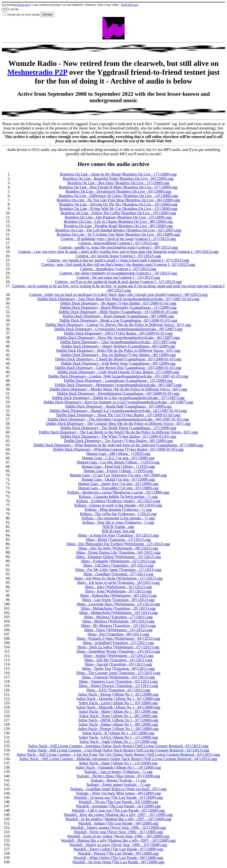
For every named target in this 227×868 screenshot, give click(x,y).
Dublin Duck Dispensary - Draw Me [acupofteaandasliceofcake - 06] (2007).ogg (118, 338)
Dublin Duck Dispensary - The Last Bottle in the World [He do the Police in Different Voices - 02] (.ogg (118, 432)
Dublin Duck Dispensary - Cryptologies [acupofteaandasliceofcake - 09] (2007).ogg (118, 329)
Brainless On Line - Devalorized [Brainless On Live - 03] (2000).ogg (118, 191)
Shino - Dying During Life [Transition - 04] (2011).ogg (118, 552)
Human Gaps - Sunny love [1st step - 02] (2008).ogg (118, 484)
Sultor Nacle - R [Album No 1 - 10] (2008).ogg (118, 733)
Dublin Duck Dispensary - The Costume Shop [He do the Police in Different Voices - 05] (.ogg (118, 423)
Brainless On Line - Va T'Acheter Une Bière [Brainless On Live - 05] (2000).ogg (118, 234)
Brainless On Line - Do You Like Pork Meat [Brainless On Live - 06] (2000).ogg (118, 200)
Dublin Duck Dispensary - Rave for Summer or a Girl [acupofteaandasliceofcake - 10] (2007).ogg (118, 402)
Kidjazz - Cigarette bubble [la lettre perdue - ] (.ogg (118, 497)
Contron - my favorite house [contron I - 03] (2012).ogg (118, 256)
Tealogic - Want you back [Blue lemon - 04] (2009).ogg (118, 793)
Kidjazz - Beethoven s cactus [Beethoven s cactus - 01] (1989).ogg (118, 492)
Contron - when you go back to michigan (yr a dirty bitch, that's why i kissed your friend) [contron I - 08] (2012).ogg (118, 295)
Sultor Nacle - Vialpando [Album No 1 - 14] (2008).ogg (118, 767)
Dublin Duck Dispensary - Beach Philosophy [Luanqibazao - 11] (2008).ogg (118, 307)
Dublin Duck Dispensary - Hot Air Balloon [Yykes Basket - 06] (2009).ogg (118, 355)
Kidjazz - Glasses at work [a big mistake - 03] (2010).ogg (118, 505)
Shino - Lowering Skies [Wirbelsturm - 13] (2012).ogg (118, 604)
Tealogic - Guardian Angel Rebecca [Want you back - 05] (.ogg (118, 789)
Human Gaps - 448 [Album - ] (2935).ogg (118, 454)
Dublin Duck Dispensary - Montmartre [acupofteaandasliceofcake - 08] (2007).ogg (118, 385)
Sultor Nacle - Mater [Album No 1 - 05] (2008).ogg (118, 711)
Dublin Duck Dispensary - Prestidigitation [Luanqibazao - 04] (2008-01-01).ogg (118, 393)
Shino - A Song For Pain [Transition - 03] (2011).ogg (118, 535)
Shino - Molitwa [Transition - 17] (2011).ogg (118, 617)
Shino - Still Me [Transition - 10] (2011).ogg (118, 660)
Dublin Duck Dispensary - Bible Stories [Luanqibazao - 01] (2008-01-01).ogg (118, 312)
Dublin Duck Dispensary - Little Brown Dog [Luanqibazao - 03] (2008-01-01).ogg (118, 368)
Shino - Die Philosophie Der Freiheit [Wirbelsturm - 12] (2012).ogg (118, 544)
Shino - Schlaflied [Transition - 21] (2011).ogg (118, 643)
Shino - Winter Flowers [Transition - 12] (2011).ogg (118, 686)
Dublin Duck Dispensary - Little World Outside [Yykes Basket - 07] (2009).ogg (118, 372)
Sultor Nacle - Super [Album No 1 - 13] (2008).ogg (118, 763)
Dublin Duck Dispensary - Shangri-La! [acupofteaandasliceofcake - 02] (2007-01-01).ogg (118, 411)
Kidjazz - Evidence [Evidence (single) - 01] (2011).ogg (118, 501)
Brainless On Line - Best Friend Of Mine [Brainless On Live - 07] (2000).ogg (118, 187)
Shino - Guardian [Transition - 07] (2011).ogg (118, 574)
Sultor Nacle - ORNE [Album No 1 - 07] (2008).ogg (118, 720)
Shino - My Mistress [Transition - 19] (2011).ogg (118, 626)
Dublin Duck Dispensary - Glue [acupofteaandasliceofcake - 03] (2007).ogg (118, 342)
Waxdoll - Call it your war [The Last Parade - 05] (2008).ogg (118, 810)
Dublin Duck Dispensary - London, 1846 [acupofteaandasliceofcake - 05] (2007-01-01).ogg (118, 376)
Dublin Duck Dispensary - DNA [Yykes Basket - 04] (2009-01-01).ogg (118, 333)
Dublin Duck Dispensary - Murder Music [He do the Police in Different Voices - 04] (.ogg (118, 389)
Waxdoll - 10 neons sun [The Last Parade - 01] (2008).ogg (118, 797)
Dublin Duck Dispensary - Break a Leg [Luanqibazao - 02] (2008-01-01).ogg (118, 320)
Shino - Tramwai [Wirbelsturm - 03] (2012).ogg (118, 677)
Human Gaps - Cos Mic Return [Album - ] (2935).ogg (118, 462)
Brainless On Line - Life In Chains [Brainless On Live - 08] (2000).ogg (118, 221)
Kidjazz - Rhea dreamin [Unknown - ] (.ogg (118, 509)
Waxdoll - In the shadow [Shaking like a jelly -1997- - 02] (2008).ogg (118, 819)
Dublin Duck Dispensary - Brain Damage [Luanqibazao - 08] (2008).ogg (118, 316)
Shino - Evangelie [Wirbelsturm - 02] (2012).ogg (118, 561)
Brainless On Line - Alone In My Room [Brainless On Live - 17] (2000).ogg (118, 174)
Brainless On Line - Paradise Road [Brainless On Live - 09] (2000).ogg (118, 226)
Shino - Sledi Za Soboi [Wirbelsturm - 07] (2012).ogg (118, 647)
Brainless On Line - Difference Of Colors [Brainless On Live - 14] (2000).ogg (118, 196)
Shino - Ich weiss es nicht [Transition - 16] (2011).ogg (118, 583)
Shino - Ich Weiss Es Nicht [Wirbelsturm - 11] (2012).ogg (118, 578)
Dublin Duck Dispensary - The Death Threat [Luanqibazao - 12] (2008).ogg (118, 428)
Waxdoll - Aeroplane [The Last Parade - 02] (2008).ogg (118, 806)
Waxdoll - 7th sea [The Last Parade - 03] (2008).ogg (118, 802)
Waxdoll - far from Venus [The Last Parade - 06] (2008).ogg (118, 862)
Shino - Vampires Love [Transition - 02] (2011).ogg (118, 681)
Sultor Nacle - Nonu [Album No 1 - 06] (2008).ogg (118, 716)
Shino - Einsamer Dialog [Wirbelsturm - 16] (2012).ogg (118, 557)
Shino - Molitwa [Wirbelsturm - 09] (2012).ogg (118, 621)
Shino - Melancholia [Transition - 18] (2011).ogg (118, 608)
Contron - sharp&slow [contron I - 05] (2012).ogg (118, 269)
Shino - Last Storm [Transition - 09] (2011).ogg (118, 600)
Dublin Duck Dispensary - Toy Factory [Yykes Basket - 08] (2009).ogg (118, 441)
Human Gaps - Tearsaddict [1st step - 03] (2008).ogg (118, 488)
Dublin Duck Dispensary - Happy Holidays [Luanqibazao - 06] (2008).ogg (118, 346)
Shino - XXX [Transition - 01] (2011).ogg (118, 690)
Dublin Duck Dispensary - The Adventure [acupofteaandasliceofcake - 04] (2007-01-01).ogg (118, 419)
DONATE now (130, 5)
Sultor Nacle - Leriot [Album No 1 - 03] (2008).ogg (118, 703)
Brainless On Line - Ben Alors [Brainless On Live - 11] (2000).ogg (118, 183)
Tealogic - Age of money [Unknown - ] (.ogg (118, 772)
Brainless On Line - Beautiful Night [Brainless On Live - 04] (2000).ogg (118, 178)
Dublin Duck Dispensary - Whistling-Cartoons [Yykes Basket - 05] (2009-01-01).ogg (118, 449)
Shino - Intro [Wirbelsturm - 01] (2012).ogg (118, 587)
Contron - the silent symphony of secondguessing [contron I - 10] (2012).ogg (118, 273)
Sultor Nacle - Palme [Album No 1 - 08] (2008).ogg (118, 724)
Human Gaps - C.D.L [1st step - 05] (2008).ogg (118, 458)
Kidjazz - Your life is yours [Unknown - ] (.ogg (118, 522)
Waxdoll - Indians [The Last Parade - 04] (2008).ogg (118, 823)
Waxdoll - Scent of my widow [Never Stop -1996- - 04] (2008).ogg (118, 836)
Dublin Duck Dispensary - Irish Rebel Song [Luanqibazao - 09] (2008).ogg (118, 363)
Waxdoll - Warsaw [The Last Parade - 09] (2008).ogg (118, 853)
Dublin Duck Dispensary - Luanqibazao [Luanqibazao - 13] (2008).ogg (118, 381)
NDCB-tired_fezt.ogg (118, 531)
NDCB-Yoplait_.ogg (118, 527)
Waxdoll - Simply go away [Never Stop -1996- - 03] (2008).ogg (118, 845)
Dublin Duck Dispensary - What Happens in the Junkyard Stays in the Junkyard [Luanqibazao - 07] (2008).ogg (118, 445)
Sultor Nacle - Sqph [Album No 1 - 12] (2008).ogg (118, 742)
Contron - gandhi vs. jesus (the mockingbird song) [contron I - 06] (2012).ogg (118, 247)
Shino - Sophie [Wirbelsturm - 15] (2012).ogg (118, 656)
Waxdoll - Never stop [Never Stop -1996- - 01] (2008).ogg (118, 832)
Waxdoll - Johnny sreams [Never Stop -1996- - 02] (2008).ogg (118, 828)
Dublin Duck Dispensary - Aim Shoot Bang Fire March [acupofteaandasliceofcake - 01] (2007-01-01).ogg (118, 299)
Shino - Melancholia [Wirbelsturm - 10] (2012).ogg (118, 613)
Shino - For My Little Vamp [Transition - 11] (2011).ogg (118, 570)
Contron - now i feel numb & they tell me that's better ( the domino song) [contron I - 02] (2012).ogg (118, 264)
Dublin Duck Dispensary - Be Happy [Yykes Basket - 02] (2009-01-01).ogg (118, 303)
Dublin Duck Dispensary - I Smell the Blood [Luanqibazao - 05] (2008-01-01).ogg (118, 359)
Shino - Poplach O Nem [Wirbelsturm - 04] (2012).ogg (118, 638)
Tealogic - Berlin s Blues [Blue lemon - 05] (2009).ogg (118, 776)
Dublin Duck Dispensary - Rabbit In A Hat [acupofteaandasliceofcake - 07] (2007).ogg (118, 398)
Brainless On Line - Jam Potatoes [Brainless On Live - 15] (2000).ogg (118, 217)
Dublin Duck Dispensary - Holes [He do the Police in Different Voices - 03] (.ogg (118, 350)
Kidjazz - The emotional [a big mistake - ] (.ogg (118, 518)
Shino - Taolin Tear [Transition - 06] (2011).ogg (118, 668)
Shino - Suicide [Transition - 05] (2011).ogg (118, 664)
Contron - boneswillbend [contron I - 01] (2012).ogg (118, 243)
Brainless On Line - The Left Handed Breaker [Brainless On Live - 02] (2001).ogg (118, 230)
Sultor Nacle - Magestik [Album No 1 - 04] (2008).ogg (118, 707)
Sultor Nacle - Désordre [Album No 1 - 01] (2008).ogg (118, 699)
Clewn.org (23, 5)
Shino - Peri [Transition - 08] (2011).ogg (118, 634)
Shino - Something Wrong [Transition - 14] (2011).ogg (118, 651)
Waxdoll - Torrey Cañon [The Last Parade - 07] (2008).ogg (118, 849)
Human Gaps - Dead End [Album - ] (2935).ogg (118, 466)
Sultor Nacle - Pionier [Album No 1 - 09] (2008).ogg (118, 729)
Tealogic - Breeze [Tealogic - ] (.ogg (118, 780)
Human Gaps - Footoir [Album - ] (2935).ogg (118, 471)
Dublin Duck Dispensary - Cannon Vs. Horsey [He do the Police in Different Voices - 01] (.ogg (118, 325)
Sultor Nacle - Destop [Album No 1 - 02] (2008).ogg (118, 694)
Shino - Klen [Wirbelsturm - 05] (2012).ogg (118, 591)
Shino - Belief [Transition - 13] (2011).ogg (118, 540)
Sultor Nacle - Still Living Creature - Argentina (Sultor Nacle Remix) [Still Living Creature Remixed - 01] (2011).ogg (118, 746)
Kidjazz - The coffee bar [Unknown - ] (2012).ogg (118, 514)
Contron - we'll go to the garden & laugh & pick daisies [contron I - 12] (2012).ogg (118, 282)
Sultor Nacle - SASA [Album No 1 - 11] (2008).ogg (118, 737)
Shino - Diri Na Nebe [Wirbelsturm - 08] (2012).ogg (118, 548)
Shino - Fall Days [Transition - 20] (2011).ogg (118, 565)
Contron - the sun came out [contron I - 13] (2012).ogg (118, 277)
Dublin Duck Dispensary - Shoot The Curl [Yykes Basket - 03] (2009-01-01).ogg (118, 415)
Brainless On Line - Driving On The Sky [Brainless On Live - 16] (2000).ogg (118, 204)
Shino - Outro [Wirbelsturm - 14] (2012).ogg (118, 630)
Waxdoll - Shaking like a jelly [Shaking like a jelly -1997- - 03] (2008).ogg (118, 840)
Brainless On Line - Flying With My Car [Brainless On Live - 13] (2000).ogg (118, 209)
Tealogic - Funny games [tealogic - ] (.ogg (118, 785)
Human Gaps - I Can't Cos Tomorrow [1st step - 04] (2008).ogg (118, 475)
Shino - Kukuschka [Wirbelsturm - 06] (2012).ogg (118, 595)
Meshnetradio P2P (37, 72)
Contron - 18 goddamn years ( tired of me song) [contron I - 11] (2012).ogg (118, 239)
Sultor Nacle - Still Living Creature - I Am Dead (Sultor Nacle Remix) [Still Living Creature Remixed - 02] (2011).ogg (118, 750)
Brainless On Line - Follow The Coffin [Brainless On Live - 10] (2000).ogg (118, 213)
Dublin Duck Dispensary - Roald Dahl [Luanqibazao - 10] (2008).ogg (118, 406)
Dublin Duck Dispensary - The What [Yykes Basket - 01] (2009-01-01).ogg (118, 436)
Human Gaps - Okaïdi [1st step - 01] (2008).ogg (118, 479)
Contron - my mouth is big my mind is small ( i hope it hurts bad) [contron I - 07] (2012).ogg (118, 260)
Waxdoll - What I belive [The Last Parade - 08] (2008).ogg (118, 858)
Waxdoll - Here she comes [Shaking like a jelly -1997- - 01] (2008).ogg (118, 815)
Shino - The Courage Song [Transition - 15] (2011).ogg (118, 673)
